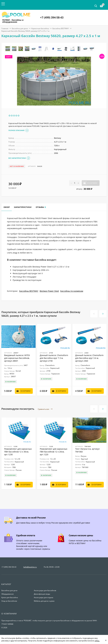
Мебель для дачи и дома (44, 601)
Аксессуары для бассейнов (45, 590)
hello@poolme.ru (30, 567)
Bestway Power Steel (49, 291)
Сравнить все (45, 409)
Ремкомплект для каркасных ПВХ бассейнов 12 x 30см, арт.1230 (18, 452)
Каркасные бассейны (40, 28)
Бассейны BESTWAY (61, 28)
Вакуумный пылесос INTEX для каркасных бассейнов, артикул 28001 (17, 358)
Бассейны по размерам (72, 291)
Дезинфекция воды (42, 594)
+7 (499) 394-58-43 (52, 17)
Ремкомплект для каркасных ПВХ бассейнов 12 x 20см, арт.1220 (54, 452)
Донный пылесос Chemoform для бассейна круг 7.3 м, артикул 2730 (54, 358)
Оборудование (8, 594)
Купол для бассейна (10, 597)
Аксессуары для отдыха (44, 597)
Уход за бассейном (9, 601)
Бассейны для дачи (20, 28)
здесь (97, 641)
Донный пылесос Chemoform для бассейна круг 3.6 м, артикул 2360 (89, 358)
